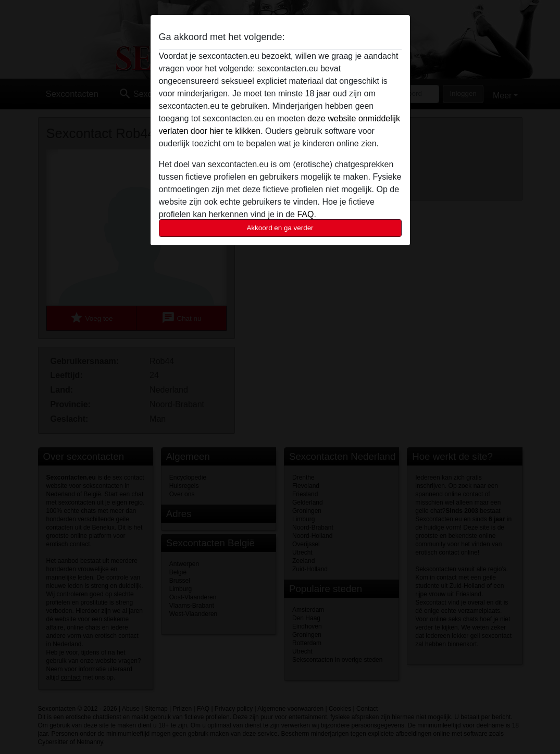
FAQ (305, 214)
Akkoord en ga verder (280, 228)
